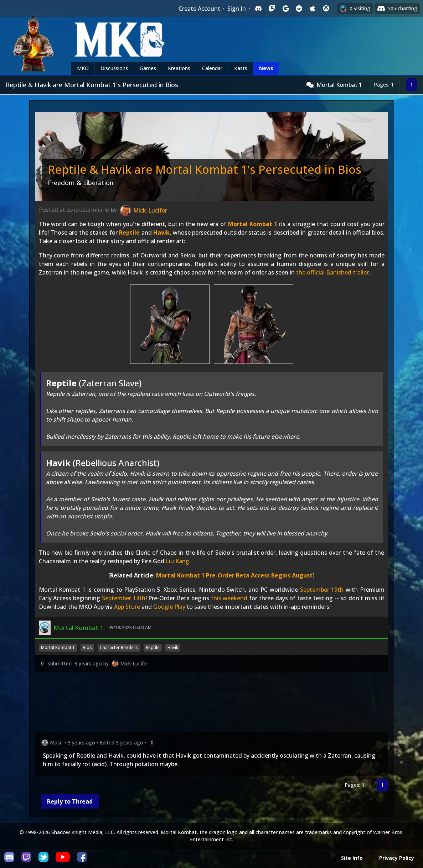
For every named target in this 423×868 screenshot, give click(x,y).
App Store (127, 607)
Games (148, 68)
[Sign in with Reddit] (299, 9)
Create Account (199, 9)
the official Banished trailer (332, 272)
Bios (87, 647)
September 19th (322, 590)
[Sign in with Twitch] (272, 9)
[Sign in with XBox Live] (326, 9)
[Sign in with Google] (285, 9)
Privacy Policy (397, 858)
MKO (83, 68)
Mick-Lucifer (134, 663)
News (266, 68)
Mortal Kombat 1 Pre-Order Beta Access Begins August (234, 575)
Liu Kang (177, 561)
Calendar (212, 68)
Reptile (129, 232)
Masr (56, 742)
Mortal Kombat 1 (339, 85)
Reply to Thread (70, 801)
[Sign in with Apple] (313, 9)
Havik (161, 232)
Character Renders (119, 647)
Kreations (179, 68)
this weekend (229, 598)
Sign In (237, 9)
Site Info (352, 858)
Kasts (241, 68)
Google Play (169, 607)
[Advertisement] (212, 704)
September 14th (124, 598)
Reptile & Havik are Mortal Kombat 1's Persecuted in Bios (205, 169)
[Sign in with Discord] (258, 9)
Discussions (114, 68)
